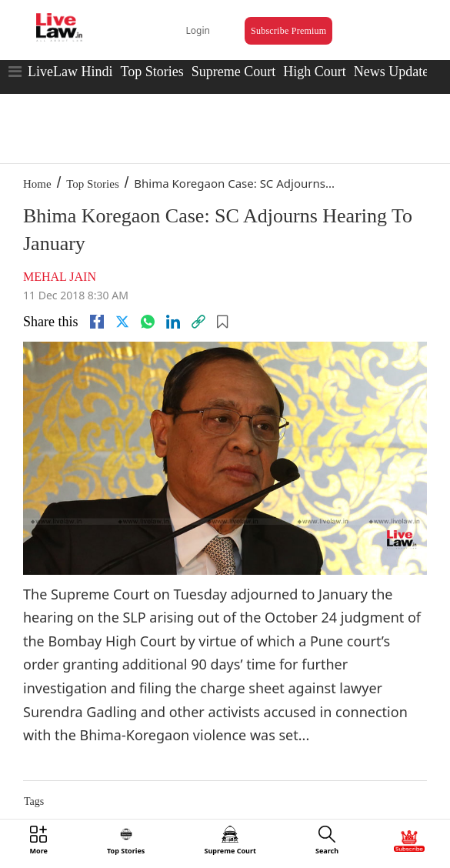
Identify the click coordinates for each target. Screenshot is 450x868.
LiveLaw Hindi (70, 72)
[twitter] (122, 322)
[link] (198, 322)
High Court (315, 72)
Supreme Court (234, 72)
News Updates (394, 72)
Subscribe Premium (288, 31)
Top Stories (152, 72)
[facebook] (97, 322)
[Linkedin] (173, 322)
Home (37, 184)
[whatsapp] (148, 322)
